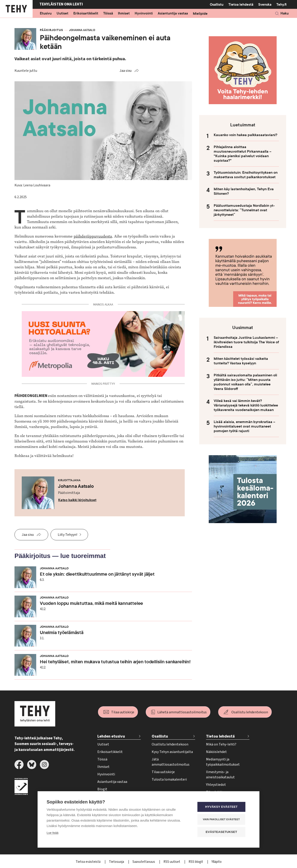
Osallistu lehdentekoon (250, 712)
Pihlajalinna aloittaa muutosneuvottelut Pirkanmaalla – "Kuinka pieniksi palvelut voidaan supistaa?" (243, 154)
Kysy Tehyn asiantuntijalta (172, 752)
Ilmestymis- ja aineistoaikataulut (220, 775)
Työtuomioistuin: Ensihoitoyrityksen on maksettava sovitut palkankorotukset (246, 175)
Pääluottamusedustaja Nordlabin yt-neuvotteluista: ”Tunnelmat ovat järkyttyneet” (244, 210)
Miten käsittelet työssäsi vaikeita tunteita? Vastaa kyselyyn (241, 361)
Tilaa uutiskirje (123, 712)
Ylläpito (217, 862)
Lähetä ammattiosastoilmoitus (182, 712)
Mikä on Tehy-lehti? (221, 744)
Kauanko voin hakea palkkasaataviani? (246, 135)
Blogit (102, 789)
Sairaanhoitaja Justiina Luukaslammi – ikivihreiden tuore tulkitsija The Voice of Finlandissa (246, 342)
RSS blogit (196, 862)
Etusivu (46, 14)
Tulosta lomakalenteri (169, 779)
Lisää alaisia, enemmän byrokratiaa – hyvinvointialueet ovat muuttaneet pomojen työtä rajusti (244, 426)
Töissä (108, 14)
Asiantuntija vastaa (173, 14)
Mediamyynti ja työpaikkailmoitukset (223, 762)
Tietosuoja (117, 862)
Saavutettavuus (144, 862)
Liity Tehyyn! (67, 535)
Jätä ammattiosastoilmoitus (171, 762)
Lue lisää (53, 833)
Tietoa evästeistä (88, 862)
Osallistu (217, 5)
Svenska (265, 5)
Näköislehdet (216, 752)
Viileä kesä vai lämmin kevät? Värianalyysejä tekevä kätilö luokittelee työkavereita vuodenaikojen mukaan (246, 405)
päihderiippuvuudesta (93, 236)
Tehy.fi (281, 5)
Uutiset (62, 14)
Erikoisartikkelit (86, 14)
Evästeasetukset (223, 832)
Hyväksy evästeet (223, 807)
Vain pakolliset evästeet (223, 820)
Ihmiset (124, 14)
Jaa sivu (126, 71)
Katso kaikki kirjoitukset (77, 500)
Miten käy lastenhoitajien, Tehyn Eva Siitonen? (244, 191)
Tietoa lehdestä (241, 4)
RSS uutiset (172, 862)
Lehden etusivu (111, 736)
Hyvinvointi (144, 14)
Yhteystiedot (216, 785)
